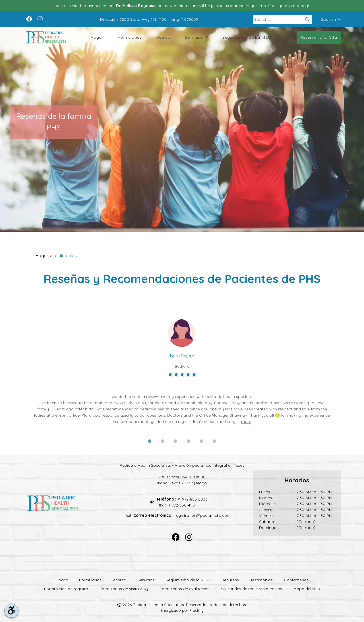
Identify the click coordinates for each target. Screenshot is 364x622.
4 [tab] (189, 441)
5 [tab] (201, 441)
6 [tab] (214, 441)
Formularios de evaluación (185, 589)
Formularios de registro (66, 589)
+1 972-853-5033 (193, 499)
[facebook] (29, 18)
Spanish (331, 19)
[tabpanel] (182, 371)
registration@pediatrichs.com (203, 515)
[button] (288, 37)
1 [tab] (150, 441)
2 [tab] (163, 441)
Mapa (201, 483)
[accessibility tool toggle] (11, 611)
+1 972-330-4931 (182, 505)
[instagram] (40, 18)
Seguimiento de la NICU (247, 37)
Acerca (164, 37)
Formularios (130, 37)
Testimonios (65, 256)
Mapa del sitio (307, 589)
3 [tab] (175, 441)
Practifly (197, 610)
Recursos (230, 580)
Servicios (196, 37)
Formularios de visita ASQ (124, 589)
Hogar (97, 37)
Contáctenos (296, 580)
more (246, 421)
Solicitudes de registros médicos (252, 589)
